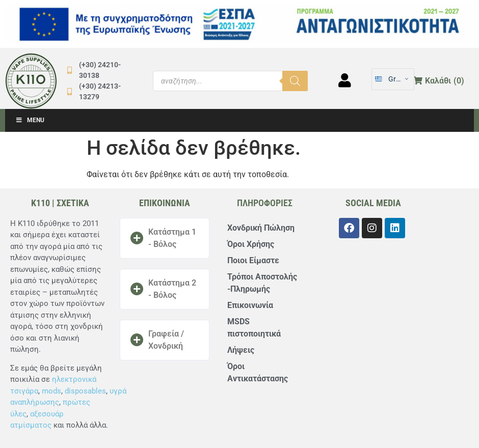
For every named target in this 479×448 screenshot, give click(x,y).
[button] (165, 238)
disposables (85, 391)
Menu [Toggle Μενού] (30, 120)
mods (51, 391)
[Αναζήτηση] (295, 81)
